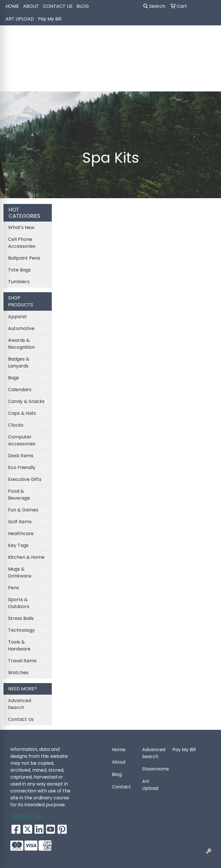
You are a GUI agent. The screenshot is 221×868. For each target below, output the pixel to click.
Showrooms (154, 769)
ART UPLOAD (20, 19)
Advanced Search (20, 704)
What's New (21, 227)
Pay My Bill (50, 19)
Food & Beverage (19, 495)
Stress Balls (21, 618)
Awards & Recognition (21, 344)
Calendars (20, 390)
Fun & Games (23, 510)
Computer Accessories (22, 440)
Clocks (16, 425)
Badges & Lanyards (19, 362)
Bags (14, 378)
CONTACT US (58, 6)
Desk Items (21, 456)
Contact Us (21, 719)
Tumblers (19, 282)
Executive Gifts (25, 479)
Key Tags (18, 545)
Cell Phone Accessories (22, 243)
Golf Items (20, 522)
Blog (117, 774)
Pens (14, 588)
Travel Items (22, 661)
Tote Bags (19, 270)
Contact (121, 787)
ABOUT (31, 6)
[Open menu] (209, 83)
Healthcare (21, 534)
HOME (12, 6)
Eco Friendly (22, 467)
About (119, 762)
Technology (21, 630)
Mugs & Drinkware (20, 572)
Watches (18, 673)
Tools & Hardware (19, 645)
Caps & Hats (22, 413)
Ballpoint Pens (24, 258)
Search (154, 6)
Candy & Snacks (26, 401)
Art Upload (150, 785)
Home (119, 750)
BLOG (83, 6)
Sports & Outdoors (19, 603)
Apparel (17, 317)
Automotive (21, 328)
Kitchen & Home (26, 557)
